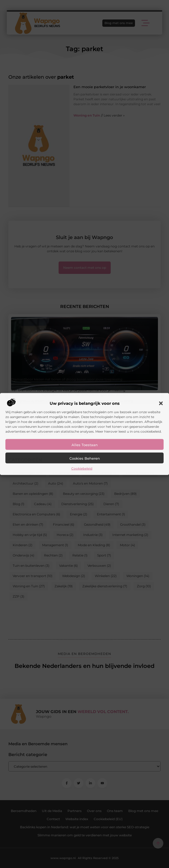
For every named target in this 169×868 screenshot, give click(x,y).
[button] (161, 403)
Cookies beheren (85, 458)
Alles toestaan (85, 445)
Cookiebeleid (82, 468)
